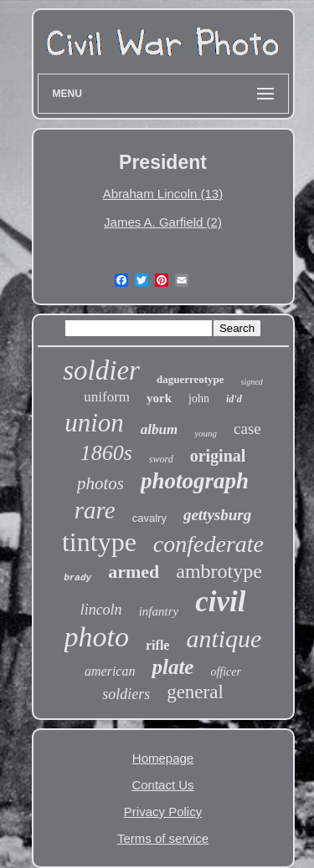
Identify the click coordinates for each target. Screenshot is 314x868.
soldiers (126, 694)
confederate (208, 544)
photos (100, 483)
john (199, 398)
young (206, 433)
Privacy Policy (163, 812)
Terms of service (163, 838)
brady (77, 578)
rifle (157, 645)
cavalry (149, 518)
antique (224, 638)
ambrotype (219, 571)
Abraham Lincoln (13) (163, 194)
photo (97, 637)
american (110, 671)
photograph (195, 481)
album (159, 429)
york (159, 398)
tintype (99, 542)
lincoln (101, 610)
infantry (159, 611)
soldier (101, 370)
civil (220, 602)
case (247, 429)
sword (161, 459)
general (195, 692)
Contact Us (162, 785)
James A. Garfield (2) (163, 222)
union (94, 423)
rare (95, 510)
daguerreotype (190, 379)
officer (226, 672)
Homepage (163, 758)
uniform (107, 397)
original (218, 456)
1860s (106, 453)
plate (172, 667)
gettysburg (217, 515)
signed (252, 382)
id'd (234, 399)
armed (134, 572)
